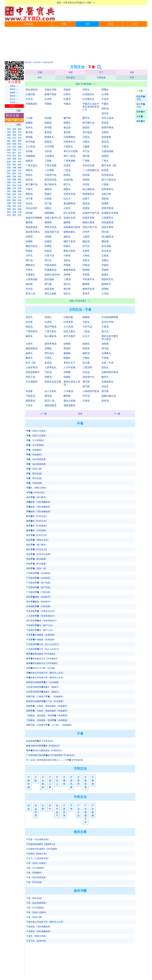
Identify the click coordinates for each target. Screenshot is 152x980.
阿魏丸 (105, 90)
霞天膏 (105, 391)
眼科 (9, 176)
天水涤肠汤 (31, 382)
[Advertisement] (76, 45)
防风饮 (105, 170)
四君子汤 (30, 377)
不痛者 (93, 781)
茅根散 (105, 270)
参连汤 (67, 127)
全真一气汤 (107, 363)
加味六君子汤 (90, 227)
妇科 (20, 165)
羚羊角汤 (106, 251)
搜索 (20, 191)
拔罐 (20, 147)
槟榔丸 (67, 123)
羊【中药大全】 (36, 493)
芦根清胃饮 (50, 265)
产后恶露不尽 (86, 814)
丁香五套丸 (31, 165)
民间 (9, 129)
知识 (14, 185)
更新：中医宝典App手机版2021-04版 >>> (76, 3)
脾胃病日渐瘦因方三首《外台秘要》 (45, 701)
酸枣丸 (105, 377)
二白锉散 (49, 170)
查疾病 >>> (14, 86)
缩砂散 (29, 284)
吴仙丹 (105, 386)
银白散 (67, 289)
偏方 (9, 141)
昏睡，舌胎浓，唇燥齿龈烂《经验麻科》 (48, 706)
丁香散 (86, 161)
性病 (14, 171)
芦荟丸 (29, 270)
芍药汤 (48, 372)
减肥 (20, 168)
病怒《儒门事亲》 (37, 497)
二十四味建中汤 (91, 170)
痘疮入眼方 (69, 331)
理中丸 (48, 260)
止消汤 (105, 294)
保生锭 (105, 113)
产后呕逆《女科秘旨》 (39, 573)
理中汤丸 (49, 353)
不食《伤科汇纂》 (35, 917)
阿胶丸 (29, 170)
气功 (9, 153)
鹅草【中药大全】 (37, 521)
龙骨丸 (86, 260)
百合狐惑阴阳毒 (110, 317)
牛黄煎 (48, 358)
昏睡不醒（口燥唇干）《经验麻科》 (45, 697)
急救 (20, 179)
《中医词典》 (35, 483)
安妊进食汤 (31, 90)
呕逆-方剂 (141, 98)
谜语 (14, 132)
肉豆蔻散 (49, 279)
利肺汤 (48, 251)
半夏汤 (67, 104)
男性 (14, 165)
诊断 (14, 159)
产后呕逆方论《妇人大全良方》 (43, 644)
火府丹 (29, 344)
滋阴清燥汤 (50, 405)
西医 (9, 209)
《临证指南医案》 (37, 459)
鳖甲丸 (86, 118)
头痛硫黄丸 (107, 382)
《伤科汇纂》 (35, 469)
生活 (14, 182)
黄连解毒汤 (69, 203)
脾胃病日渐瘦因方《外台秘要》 (43, 682)
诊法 (20, 159)
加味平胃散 (107, 227)
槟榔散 (29, 123)
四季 (20, 188)
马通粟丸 (30, 275)
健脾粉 (48, 222)
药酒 (14, 144)
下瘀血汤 (30, 396)
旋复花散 (49, 289)
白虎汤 (48, 322)
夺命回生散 (88, 165)
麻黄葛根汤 (69, 270)
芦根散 (67, 265)
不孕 (132, 78)
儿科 (20, 171)
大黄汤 (105, 146)
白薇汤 (67, 99)
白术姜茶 (68, 322)
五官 (20, 206)
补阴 (43, 807)
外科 (20, 162)
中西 (9, 138)
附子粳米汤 (50, 184)
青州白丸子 (69, 363)
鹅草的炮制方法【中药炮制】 (42, 663)
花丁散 (48, 203)
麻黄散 (67, 353)
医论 (9, 212)
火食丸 (67, 208)
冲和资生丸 (69, 142)
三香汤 (67, 279)
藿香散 (86, 208)
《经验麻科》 (35, 450)
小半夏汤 (68, 391)
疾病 (111, 24)
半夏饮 (105, 104)
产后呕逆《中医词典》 (39, 592)
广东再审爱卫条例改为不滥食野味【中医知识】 (51, 755)
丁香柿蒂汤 (31, 331)
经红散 (105, 232)
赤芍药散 (30, 142)
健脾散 (67, 222)
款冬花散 (106, 246)
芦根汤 (86, 265)
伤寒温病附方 (33, 372)
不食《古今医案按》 (36, 868)
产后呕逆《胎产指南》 (39, 583)
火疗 (20, 150)
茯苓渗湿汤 (107, 175)
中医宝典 (28, 24)
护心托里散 (69, 213)
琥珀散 (29, 213)
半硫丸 (86, 322)
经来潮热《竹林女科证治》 (41, 611)
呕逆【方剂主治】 (37, 535)
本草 (9, 197)
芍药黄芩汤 (88, 279)
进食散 (48, 237)
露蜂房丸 (30, 265)
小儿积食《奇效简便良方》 (41, 616)
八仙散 (29, 118)
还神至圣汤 (69, 194)
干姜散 (105, 184)
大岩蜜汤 (49, 156)
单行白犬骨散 (71, 151)
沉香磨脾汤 (69, 137)
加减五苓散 (88, 218)
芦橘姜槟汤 (50, 270)
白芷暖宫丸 (88, 99)
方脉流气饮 (50, 175)
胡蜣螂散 (49, 213)
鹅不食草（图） (110, 165)
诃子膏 (29, 199)
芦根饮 (105, 265)
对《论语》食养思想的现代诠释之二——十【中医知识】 (55, 760)
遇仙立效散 (50, 294)
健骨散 (29, 222)
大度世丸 (68, 146)
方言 (20, 197)
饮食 (20, 185)
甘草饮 (86, 184)
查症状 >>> (14, 89)
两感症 (67, 348)
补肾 (71, 72)
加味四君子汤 (52, 232)
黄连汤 (86, 203)
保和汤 (105, 109)
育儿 (9, 174)
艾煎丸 (29, 317)
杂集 (14, 212)
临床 (9, 162)
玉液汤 (86, 401)
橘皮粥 (105, 241)
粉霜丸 (67, 175)
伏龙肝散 (68, 180)
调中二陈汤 (69, 156)
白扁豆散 (30, 94)
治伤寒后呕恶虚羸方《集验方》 (43, 687)
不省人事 (50, 782)
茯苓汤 (29, 180)
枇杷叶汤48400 (52, 275)
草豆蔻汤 (87, 132)
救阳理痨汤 (31, 348)
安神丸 (48, 317)
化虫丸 (29, 203)
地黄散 (105, 156)
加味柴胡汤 (31, 227)
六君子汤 (49, 256)
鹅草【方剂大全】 (37, 516)
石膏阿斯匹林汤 (110, 372)
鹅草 (141, 112)
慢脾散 (86, 270)
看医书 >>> (14, 96)
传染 (20, 176)
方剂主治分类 (48, 62)
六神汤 (67, 256)
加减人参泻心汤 (53, 218)
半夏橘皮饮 (31, 104)
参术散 (29, 132)
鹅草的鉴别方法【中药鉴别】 (42, 659)
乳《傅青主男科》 (37, 488)
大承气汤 (87, 327)
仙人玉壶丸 (50, 391)
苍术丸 (29, 127)
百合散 (29, 322)
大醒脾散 (30, 156)
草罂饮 (105, 132)
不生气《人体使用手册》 (38, 858)
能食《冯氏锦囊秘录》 (39, 502)
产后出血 (78, 811)
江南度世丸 (107, 218)
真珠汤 (105, 401)
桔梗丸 (86, 344)
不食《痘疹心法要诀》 (37, 863)
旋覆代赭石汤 (109, 396)
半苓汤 (105, 99)
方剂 (87, 24)
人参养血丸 (50, 367)
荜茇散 (48, 118)
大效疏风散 (107, 151)
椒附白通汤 (88, 222)
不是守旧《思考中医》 (37, 941)
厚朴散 (105, 199)
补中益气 (71, 78)
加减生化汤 (69, 218)
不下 (101, 72)
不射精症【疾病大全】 (37, 854)
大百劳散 (49, 146)
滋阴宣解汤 (69, 405)
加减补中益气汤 (91, 213)
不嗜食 (64, 781)
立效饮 (105, 256)
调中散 (86, 156)
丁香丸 (105, 161)
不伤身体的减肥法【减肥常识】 (41, 844)
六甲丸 (29, 256)
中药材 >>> (14, 103)
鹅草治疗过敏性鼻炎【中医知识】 (44, 751)
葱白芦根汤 (50, 327)
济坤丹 (86, 232)
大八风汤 (30, 146)
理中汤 (29, 260)
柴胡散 (29, 137)
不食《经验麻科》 (35, 873)
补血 (132, 72)
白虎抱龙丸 (88, 94)
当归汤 (48, 151)
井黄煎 (29, 237)
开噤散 (48, 348)
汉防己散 (106, 194)
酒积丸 (67, 237)
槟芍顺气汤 (88, 123)
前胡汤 (48, 363)
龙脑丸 (105, 260)
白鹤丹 (67, 94)
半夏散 (48, 104)
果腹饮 (48, 194)
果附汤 (29, 194)
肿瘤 (14, 179)
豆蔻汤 (67, 165)
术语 (9, 156)
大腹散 (86, 146)
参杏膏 (67, 132)
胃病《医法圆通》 (37, 559)
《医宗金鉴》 (35, 474)
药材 (14, 194)
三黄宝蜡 (87, 367)
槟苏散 (105, 123)
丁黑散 (48, 161)
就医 (9, 182)
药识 (9, 185)
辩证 (20, 156)
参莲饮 (86, 127)
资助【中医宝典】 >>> (86, 84)
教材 (14, 200)
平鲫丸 (86, 358)
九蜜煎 (86, 237)
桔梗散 (29, 241)
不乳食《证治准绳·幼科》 (38, 839)
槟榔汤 (48, 123)
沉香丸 (86, 137)
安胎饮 (67, 90)
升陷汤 (86, 372)
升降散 (67, 372)
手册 (9, 206)
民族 (14, 129)
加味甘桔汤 (50, 227)
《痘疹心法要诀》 (37, 431)
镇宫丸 (67, 294)
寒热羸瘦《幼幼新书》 (39, 597)
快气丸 (86, 246)
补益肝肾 (36, 811)
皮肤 (9, 179)
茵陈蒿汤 (30, 401)
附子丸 (67, 184)
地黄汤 (29, 161)
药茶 (9, 144)
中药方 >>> (14, 106)
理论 (14, 156)
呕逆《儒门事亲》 (37, 545)
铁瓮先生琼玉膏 (53, 382)
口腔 (20, 174)
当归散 (29, 151)
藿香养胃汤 (107, 208)
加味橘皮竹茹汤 (72, 227)
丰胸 (14, 168)
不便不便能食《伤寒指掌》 (41, 635)
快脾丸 (67, 246)
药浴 (20, 144)
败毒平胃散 (50, 94)
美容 (9, 168)
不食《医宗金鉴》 (35, 882)
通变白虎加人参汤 (72, 383)
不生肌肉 (43, 782)
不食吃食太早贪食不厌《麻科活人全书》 (45, 922)
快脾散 (48, 246)
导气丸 (86, 151)
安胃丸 (86, 90)
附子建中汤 (31, 184)
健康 (9, 188)
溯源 (9, 135)
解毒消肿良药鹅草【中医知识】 (43, 746)
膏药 (14, 141)
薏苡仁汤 (30, 294)
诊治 (9, 215)
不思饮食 (101, 78)
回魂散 (105, 203)
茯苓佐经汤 (50, 180)
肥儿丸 (105, 331)
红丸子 (67, 199)
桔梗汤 (48, 241)
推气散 (48, 284)
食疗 (14, 153)
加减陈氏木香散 (110, 213)
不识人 (57, 781)
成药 (20, 141)
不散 (40, 72)
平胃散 (105, 358)
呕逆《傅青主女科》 (38, 540)
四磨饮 (67, 377)
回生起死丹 (31, 208)
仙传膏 (29, 391)
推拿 (9, 150)
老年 (14, 174)
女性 (9, 171)
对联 (9, 132)
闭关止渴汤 (107, 118)
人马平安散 (69, 367)
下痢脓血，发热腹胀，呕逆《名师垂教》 (48, 716)
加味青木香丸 (33, 232)
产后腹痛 (93, 811)
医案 (20, 209)
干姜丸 (29, 189)
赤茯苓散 (106, 137)
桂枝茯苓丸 (107, 189)
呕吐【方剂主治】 (37, 549)
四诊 (9, 159)
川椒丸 (86, 142)
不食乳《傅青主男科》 (37, 936)
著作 (14, 215)
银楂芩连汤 (88, 289)
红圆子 (86, 199)
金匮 (9, 203)
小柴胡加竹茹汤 (91, 391)
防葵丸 (29, 175)
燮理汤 (48, 396)
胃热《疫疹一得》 (37, 568)
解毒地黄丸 (69, 232)
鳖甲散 (67, 118)
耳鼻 (14, 176)
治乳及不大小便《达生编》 (41, 668)
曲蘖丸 (105, 275)
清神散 (67, 275)
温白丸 (67, 284)
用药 (20, 182)
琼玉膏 (86, 363)
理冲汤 (105, 348)
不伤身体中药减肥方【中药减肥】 (42, 849)
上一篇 (43, 414)
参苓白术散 (107, 322)
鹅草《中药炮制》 (37, 531)
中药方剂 (37, 62)
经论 (20, 200)
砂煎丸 (105, 367)
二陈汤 (67, 170)
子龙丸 (29, 405)
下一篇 (117, 414)
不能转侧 (29, 782)
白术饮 (48, 99)
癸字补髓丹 (69, 336)
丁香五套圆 (50, 165)
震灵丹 (86, 294)
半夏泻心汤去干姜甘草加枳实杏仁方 (91, 107)
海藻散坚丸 (88, 194)
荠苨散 (86, 275)
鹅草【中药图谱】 (37, 526)
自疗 (20, 153)
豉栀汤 (48, 142)
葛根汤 (48, 189)
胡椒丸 (48, 208)
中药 (64, 24)
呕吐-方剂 (141, 106)
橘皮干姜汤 (69, 241)
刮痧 (14, 150)
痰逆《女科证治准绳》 (39, 554)
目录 (80, 414)
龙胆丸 (67, 260)
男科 (9, 165)
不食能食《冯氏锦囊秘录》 (39, 927)
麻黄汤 (86, 353)
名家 (14, 135)
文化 (20, 135)
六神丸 (86, 256)
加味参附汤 (107, 222)
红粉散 (48, 199)
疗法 (9, 147)
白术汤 (29, 99)
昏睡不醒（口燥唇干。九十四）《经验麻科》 (50, 725)
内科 (14, 162)
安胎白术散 (50, 90)
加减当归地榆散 (34, 218)
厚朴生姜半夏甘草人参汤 (110, 338)
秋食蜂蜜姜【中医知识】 (40, 741)
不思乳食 (71, 782)
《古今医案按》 (36, 440)
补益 (29, 807)
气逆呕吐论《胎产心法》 (40, 625)
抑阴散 (105, 289)
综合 (20, 215)
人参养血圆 (31, 279)
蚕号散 (48, 127)
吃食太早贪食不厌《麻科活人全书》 (45, 673)
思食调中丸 (88, 377)
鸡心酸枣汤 (107, 237)
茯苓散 (86, 175)
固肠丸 (67, 189)
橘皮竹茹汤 (31, 246)
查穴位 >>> (14, 99)
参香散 (48, 132)
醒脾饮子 (106, 284)
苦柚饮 (29, 251)
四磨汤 (48, 377)
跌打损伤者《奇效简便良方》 (42, 621)
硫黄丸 (29, 353)
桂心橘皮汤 (88, 189)
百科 (135, 24)
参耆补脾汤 (107, 127)
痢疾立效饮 (69, 251)
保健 (14, 191)
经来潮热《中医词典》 (39, 606)
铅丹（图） (31, 363)
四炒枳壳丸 (107, 279)
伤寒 (20, 203)
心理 (14, 188)
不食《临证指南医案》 (37, 877)
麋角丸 (29, 358)
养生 (9, 191)
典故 (20, 129)
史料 (20, 132)
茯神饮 (86, 180)
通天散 (86, 382)
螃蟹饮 (67, 358)
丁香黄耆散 (69, 161)
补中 (40, 78)
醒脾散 (86, 284)
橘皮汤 (86, 241)
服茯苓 (29, 336)
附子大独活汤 (109, 180)
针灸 (14, 147)
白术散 (105, 94)
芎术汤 (29, 289)
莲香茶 (86, 348)
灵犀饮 (86, 251)
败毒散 (86, 317)
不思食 (78, 781)
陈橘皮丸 (49, 137)
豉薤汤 (29, 327)
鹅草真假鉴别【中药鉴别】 (41, 654)
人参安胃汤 (31, 367)
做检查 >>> (14, 93)
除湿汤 (105, 142)
